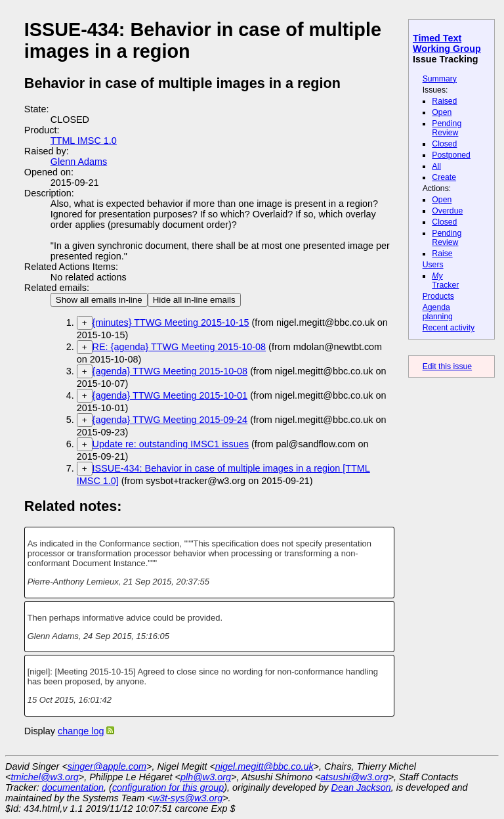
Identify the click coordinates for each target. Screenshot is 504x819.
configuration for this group (168, 787)
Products (438, 296)
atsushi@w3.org (354, 777)
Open (442, 112)
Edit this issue (447, 366)
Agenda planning (438, 312)
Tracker (445, 280)
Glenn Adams (79, 162)
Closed (444, 144)
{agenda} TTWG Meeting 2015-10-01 (170, 395)
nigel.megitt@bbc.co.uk (264, 766)
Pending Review (447, 128)
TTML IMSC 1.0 (84, 141)
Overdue (447, 211)
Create (444, 177)
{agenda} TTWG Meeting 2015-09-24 (170, 420)
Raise (442, 254)
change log (81, 731)
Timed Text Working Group (447, 43)
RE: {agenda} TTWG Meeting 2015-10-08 (179, 347)
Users (433, 265)
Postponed (451, 155)
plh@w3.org (206, 777)
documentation (73, 787)
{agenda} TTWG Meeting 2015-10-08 (170, 371)
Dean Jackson (361, 787)
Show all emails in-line (99, 300)
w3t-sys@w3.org (188, 798)
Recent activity (449, 328)
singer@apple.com (107, 766)
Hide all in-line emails (194, 300)
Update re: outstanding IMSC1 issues (171, 444)
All (436, 166)
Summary (440, 79)
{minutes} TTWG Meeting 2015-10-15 (171, 322)
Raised (444, 101)
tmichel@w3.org (44, 777)
